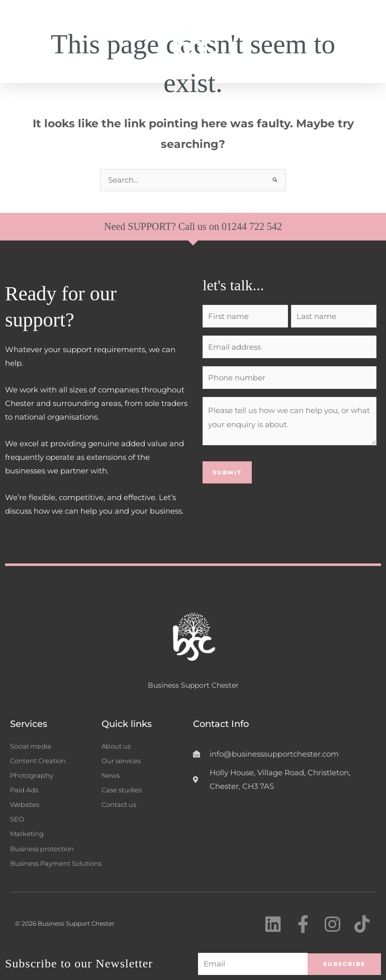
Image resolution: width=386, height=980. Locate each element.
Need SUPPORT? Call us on (163, 226)
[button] (368, 42)
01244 (235, 226)
